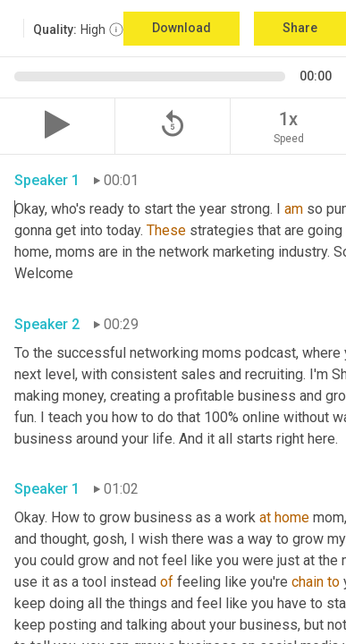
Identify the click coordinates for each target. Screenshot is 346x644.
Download (181, 28)
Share (300, 28)
